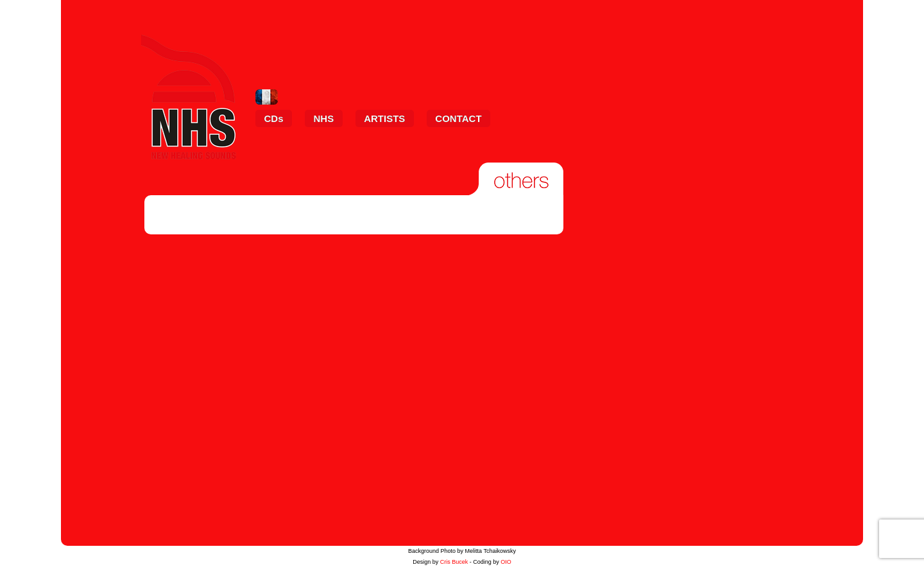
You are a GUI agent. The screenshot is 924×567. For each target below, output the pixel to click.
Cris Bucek (454, 562)
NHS (324, 118)
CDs (274, 118)
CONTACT (458, 118)
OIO (506, 562)
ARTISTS (384, 118)
